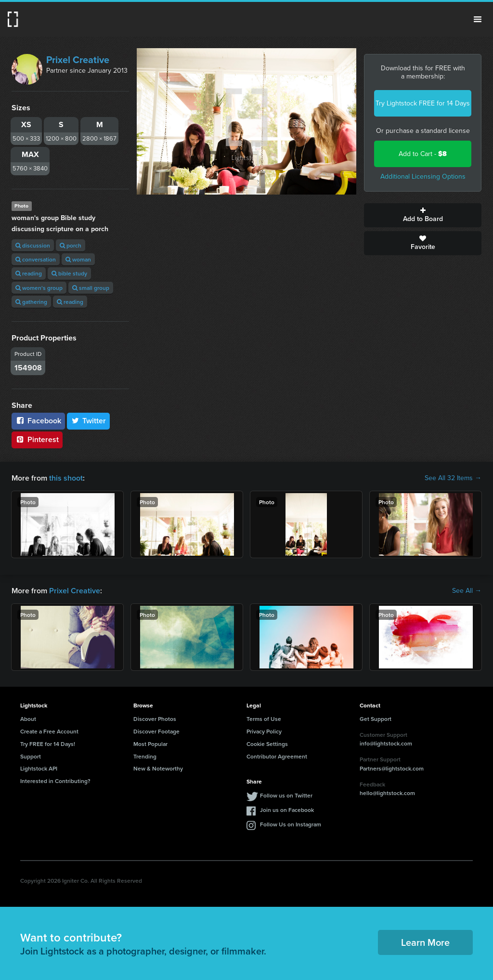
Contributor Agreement (277, 756)
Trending (145, 756)
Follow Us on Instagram (291, 824)
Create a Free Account (49, 731)
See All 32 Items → (453, 478)
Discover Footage (156, 731)
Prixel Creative (78, 60)
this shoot (66, 478)
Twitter (89, 421)
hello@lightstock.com (387, 793)
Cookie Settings (267, 744)
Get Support (376, 719)
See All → (467, 591)
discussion (33, 245)
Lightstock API (39, 768)
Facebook (38, 421)
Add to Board (423, 215)
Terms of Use (264, 719)
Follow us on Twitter (286, 795)
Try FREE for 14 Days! (48, 744)
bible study (69, 273)
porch (71, 245)
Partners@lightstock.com (392, 768)
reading (29, 273)
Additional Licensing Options (423, 176)
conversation (36, 259)
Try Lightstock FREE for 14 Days (423, 103)
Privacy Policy (264, 731)
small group (91, 288)
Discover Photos (155, 719)
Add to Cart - (423, 154)
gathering (31, 302)
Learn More (425, 942)
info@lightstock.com (386, 743)
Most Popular (150, 744)
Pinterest (37, 439)
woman (78, 259)
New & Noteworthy (158, 768)
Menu (478, 19)
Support (31, 756)
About (28, 719)
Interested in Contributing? (55, 781)
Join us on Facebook (287, 810)
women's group (39, 288)
